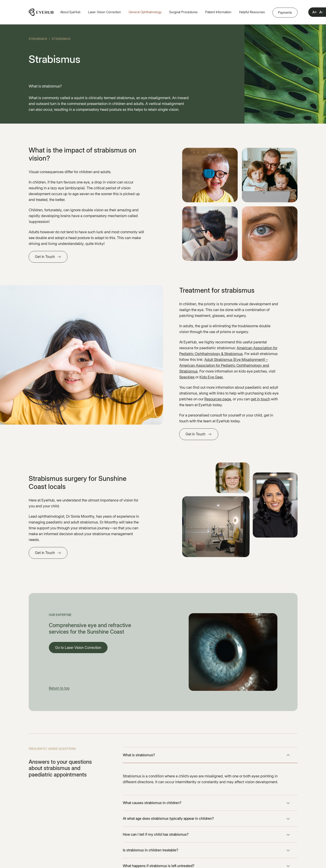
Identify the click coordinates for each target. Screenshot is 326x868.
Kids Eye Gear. (211, 377)
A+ (315, 12)
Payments (285, 12)
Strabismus (38, 39)
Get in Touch (45, 257)
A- (321, 12)
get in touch (260, 399)
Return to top (59, 688)
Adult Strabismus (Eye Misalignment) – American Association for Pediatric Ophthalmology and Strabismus (224, 365)
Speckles (187, 377)
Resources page (218, 399)
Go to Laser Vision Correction (78, 648)
